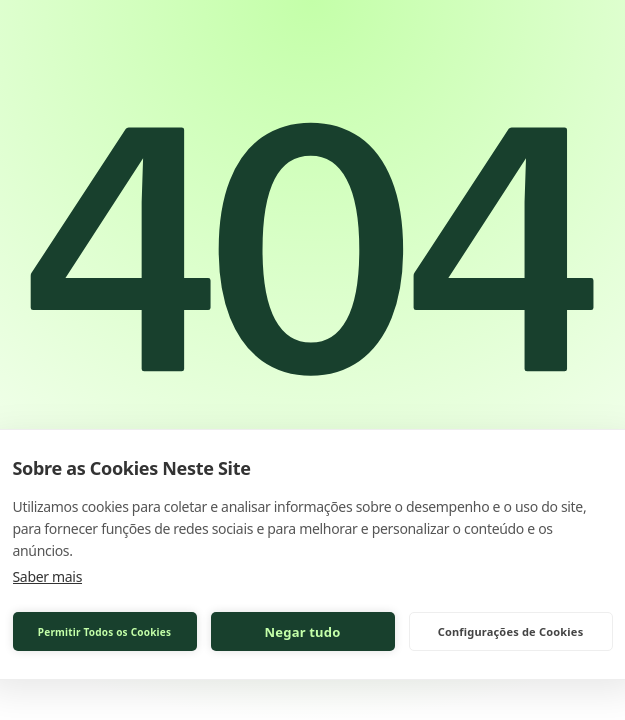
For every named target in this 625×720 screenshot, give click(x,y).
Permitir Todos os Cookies (104, 632)
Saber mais (48, 576)
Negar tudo (303, 632)
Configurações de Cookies (511, 631)
